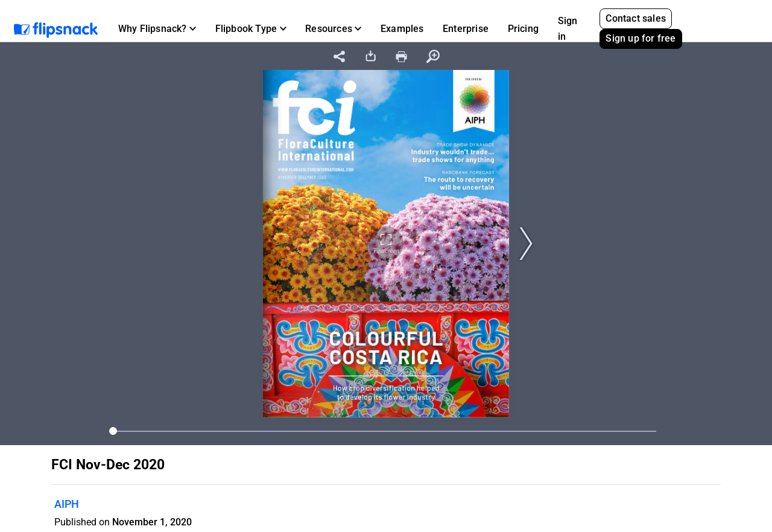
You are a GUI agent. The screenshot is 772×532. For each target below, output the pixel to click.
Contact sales (636, 18)
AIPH (67, 504)
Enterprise (466, 29)
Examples (402, 29)
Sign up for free (641, 38)
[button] (157, 29)
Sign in (568, 29)
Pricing (523, 29)
